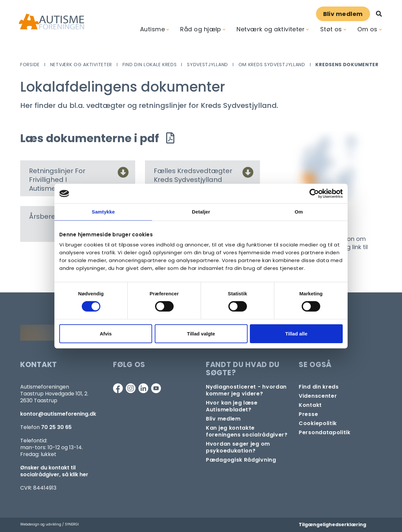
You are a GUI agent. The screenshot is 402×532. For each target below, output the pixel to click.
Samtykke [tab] (103, 212)
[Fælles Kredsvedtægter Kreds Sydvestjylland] (248, 174)
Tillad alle (296, 333)
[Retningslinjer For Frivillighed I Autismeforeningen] (123, 174)
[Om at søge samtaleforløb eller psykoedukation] (247, 447)
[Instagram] (131, 388)
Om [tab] (299, 212)
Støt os (331, 29)
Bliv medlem (343, 14)
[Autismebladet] (247, 406)
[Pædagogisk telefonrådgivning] (241, 460)
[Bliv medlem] (223, 419)
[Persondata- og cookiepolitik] (318, 423)
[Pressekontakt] (308, 414)
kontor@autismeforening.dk (58, 414)
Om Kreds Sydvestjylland (272, 65)
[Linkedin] (143, 388)
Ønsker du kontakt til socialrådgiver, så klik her (54, 471)
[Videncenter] (318, 396)
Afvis (106, 333)
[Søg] (379, 14)
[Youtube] (156, 388)
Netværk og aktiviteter (271, 29)
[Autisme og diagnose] (247, 390)
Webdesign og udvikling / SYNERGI (50, 524)
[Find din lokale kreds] (319, 387)
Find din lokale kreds (150, 65)
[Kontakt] (310, 405)
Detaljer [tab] (201, 212)
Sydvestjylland (208, 65)
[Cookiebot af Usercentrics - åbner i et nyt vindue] (314, 194)
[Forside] (51, 22)
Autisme (152, 29)
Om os (367, 29)
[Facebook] (118, 388)
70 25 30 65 (56, 427)
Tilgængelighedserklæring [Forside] (332, 525)
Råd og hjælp (201, 29)
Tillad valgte (201, 333)
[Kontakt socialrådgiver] (247, 431)
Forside (30, 65)
